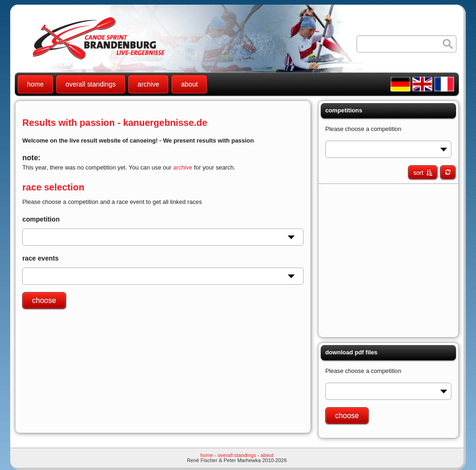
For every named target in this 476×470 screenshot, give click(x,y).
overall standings (91, 84)
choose (44, 300)
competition (41, 219)
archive (148, 84)
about (189, 84)
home (35, 84)
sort (418, 173)
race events (40, 258)
